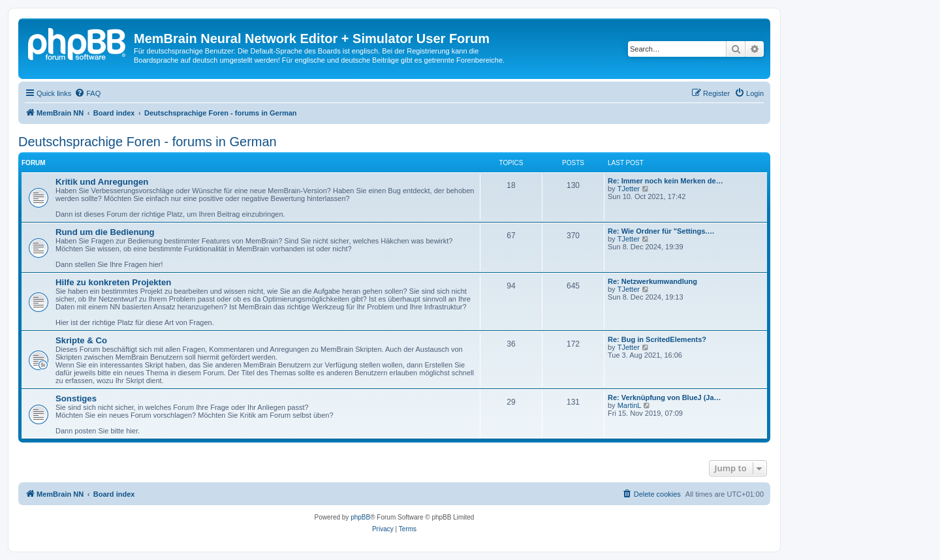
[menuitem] (87, 93)
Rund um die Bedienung (105, 232)
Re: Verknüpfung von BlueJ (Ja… (665, 397)
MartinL (630, 405)
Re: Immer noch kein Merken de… (666, 181)
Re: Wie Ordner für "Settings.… (661, 231)
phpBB (360, 517)
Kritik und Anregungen (102, 182)
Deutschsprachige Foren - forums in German (148, 142)
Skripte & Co (81, 340)
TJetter (629, 189)
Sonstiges (76, 398)
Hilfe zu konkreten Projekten (113, 282)
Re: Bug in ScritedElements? (657, 339)
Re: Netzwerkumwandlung (652, 281)
